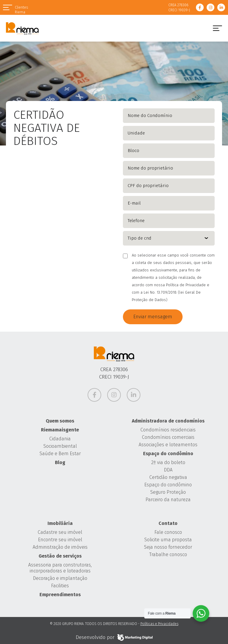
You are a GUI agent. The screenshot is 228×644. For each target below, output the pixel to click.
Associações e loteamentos (168, 445)
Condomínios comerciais (168, 437)
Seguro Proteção (168, 492)
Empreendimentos (60, 595)
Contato (168, 523)
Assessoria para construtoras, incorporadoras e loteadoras (60, 568)
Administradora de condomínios (168, 421)
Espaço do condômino (168, 454)
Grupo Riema (22, 28)
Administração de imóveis (60, 547)
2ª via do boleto (168, 462)
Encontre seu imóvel (60, 540)
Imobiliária (60, 523)
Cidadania (60, 439)
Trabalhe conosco (168, 554)
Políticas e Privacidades (159, 624)
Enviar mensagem (153, 317)
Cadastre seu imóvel (60, 532)
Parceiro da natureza (168, 500)
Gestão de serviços (60, 556)
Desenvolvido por (114, 637)
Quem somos (60, 421)
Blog (60, 462)
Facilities (60, 586)
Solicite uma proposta (168, 540)
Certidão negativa (168, 477)
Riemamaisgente (60, 430)
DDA (168, 470)
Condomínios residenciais (168, 430)
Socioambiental (60, 446)
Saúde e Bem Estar (60, 454)
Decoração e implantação (60, 578)
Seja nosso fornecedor (168, 547)
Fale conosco (168, 532)
